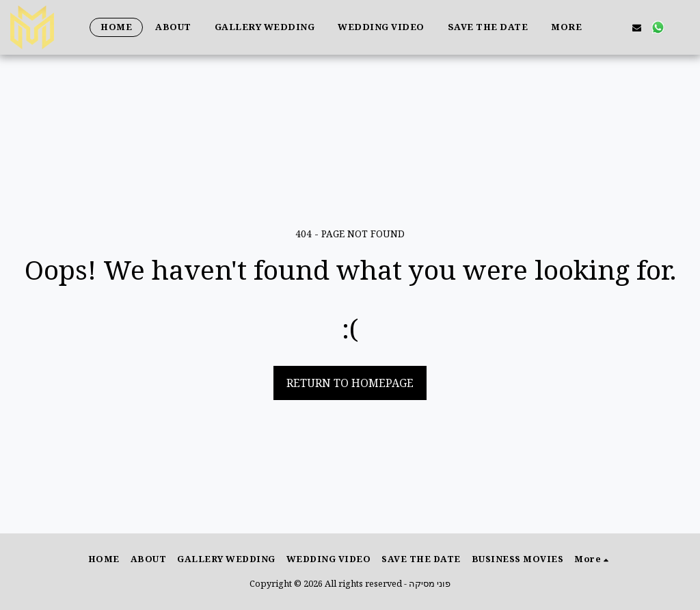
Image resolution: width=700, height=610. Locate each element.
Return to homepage (350, 383)
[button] (637, 27)
